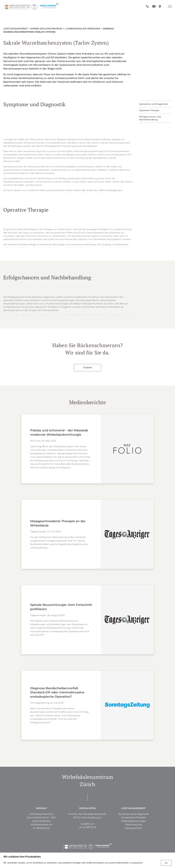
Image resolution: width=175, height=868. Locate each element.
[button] (133, 825)
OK (166, 863)
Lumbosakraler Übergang (83, 29)
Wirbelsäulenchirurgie (46, 29)
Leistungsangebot (16, 29)
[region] (87, 860)
